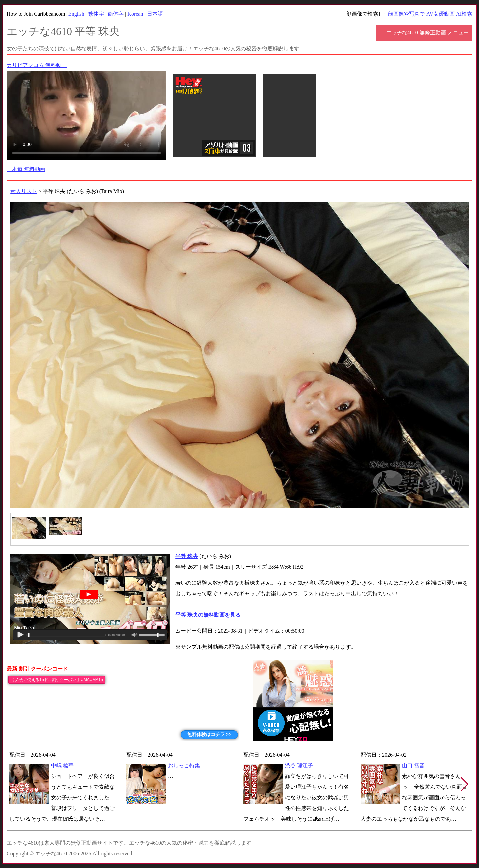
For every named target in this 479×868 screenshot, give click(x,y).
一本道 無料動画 (26, 169)
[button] (465, 784)
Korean (135, 14)
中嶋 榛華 (62, 766)
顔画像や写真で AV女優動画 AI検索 (430, 14)
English (76, 14)
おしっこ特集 (184, 766)
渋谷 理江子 (299, 766)
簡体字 (116, 14)
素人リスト (24, 191)
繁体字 (96, 14)
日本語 (155, 14)
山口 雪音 (413, 766)
